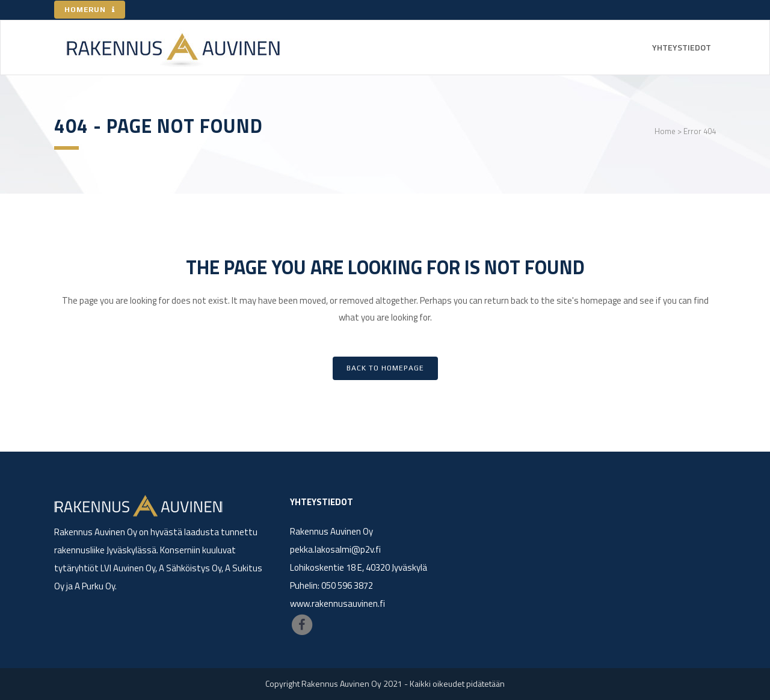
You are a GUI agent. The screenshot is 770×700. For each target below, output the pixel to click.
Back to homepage (385, 368)
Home (665, 131)
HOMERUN (90, 10)
